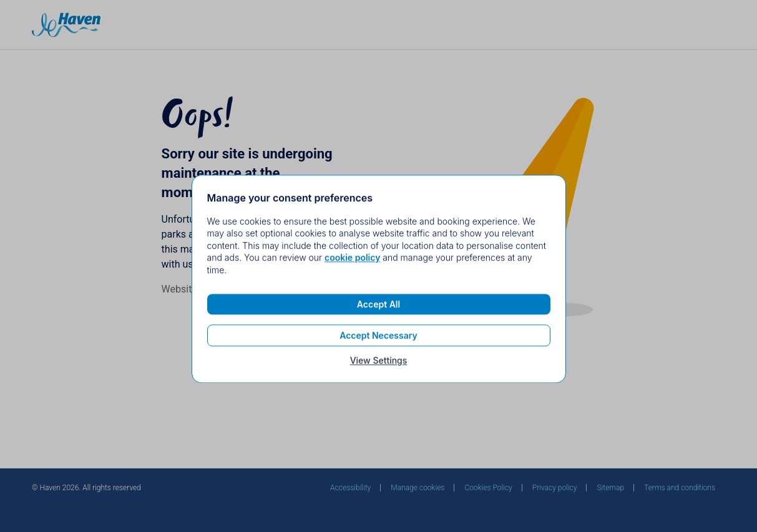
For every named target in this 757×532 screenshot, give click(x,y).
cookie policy (352, 260)
